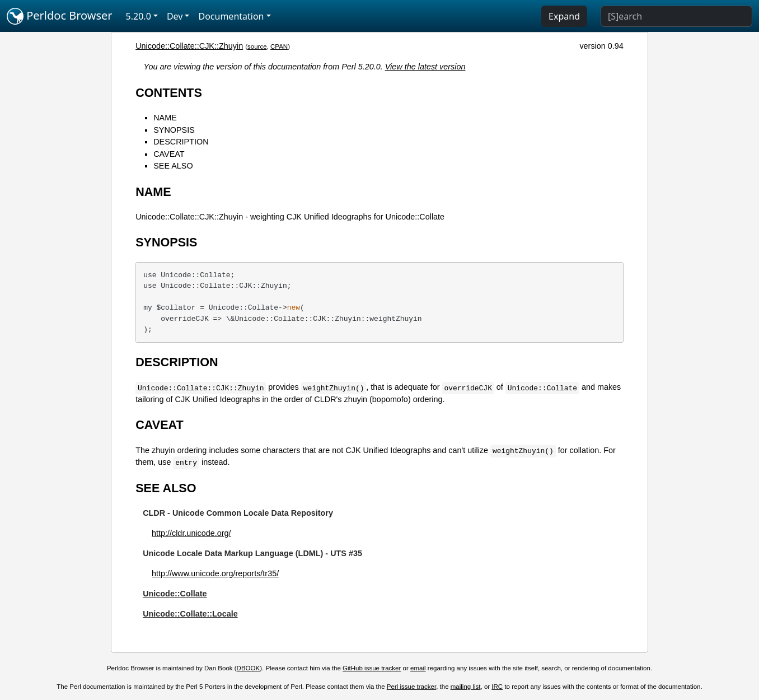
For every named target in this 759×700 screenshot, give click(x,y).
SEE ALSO (173, 166)
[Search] (676, 16)
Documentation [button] (231, 16)
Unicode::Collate (175, 594)
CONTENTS (169, 93)
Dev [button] (175, 16)
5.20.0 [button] (139, 16)
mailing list (466, 687)
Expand (564, 16)
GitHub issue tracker (372, 668)
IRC (497, 687)
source (257, 46)
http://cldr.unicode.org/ (191, 533)
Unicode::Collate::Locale (190, 614)
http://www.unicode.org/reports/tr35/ (215, 573)
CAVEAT (169, 154)
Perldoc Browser (60, 16)
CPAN (279, 46)
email (418, 668)
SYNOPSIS (174, 130)
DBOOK (249, 668)
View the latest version (425, 67)
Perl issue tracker (411, 687)
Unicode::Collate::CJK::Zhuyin (189, 46)
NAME (165, 118)
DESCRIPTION (181, 142)
